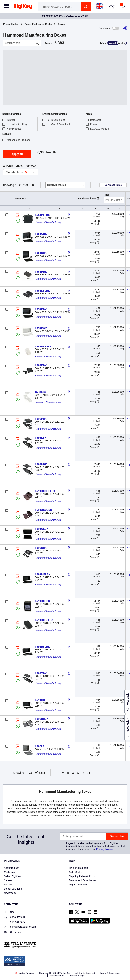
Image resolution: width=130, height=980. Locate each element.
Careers (8, 880)
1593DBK (41, 548)
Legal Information (79, 885)
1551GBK (41, 234)
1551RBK (41, 253)
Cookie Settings (77, 976)
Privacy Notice (104, 849)
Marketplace (11, 872)
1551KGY (41, 328)
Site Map (9, 885)
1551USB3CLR (44, 347)
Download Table (113, 185)
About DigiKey (12, 868)
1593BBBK (42, 719)
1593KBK (41, 365)
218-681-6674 (15, 922)
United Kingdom (25, 973)
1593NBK (41, 464)
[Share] (125, 28)
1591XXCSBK (43, 510)
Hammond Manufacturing (48, 222)
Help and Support (78, 868)
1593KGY (41, 392)
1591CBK (41, 700)
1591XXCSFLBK (45, 491)
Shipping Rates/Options (82, 876)
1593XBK (41, 673)
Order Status (76, 872)
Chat (10, 912)
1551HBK (41, 272)
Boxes (61, 24)
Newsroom (10, 893)
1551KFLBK (42, 291)
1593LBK (41, 438)
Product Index (11, 24)
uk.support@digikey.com (20, 927)
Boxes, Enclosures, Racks (38, 24)
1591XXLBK (42, 601)
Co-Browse (13, 933)
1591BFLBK (42, 647)
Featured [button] (57, 185)
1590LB (40, 746)
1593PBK (41, 419)
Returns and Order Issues (82, 880)
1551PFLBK (42, 215)
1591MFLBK (43, 574)
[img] (23, 7)
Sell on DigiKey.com (15, 876)
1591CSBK (42, 529)
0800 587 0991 (15, 918)
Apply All (17, 154)
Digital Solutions (13, 889)
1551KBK (41, 309)
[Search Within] (19, 43)
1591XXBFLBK (44, 620)
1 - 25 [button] (19, 185)
